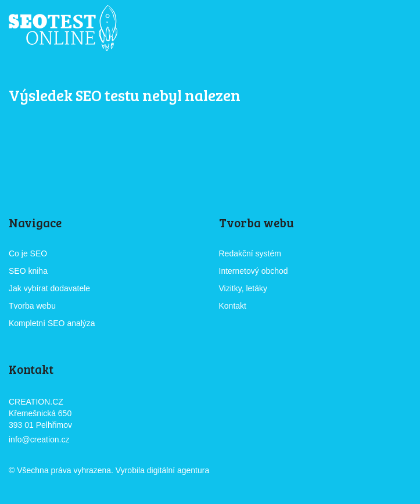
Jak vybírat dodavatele (49, 288)
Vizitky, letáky (243, 288)
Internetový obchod (254, 271)
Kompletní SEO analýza (52, 323)
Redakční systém (250, 253)
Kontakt (233, 306)
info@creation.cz (39, 439)
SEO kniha (28, 271)
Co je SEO (28, 253)
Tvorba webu (32, 306)
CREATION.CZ (244, 471)
